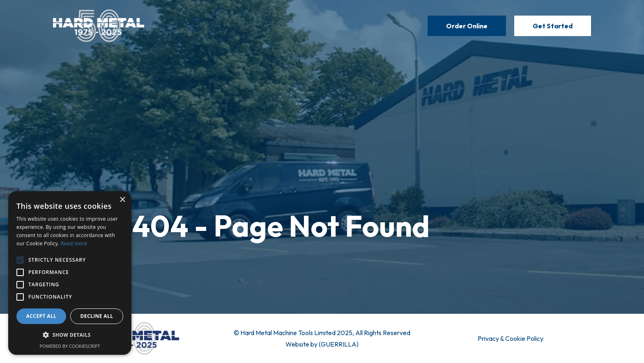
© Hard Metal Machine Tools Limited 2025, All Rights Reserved (322, 333)
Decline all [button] (97, 316)
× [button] (122, 200)
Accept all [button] (41, 316)
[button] (70, 335)
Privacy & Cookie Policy (511, 338)
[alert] (70, 273)
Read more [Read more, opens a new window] (74, 243)
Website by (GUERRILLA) (322, 344)
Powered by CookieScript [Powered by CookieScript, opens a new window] (70, 346)
